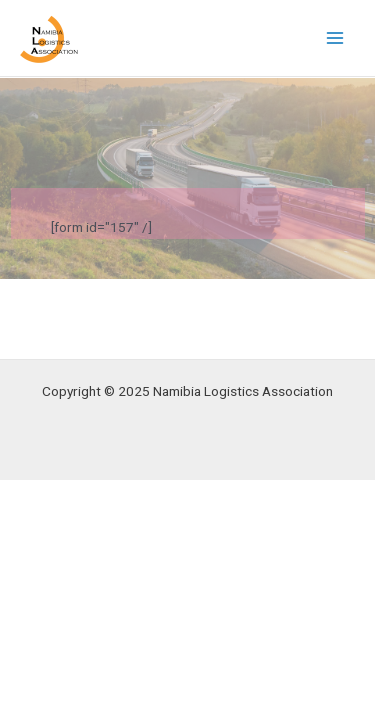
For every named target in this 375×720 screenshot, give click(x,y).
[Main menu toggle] (335, 38)
